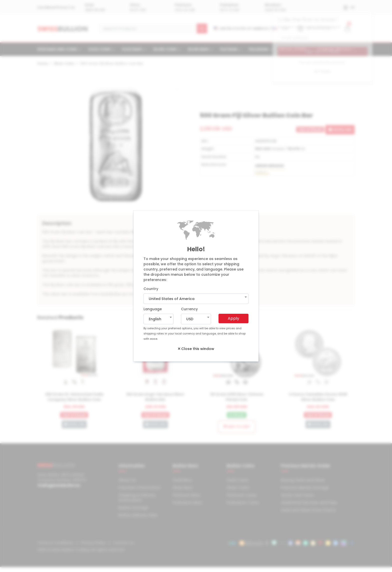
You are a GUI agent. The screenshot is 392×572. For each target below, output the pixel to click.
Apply (233, 318)
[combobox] (196, 299)
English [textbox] (155, 319)
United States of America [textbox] (172, 299)
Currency (189, 309)
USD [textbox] (190, 319)
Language (153, 309)
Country (151, 289)
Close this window (196, 349)
